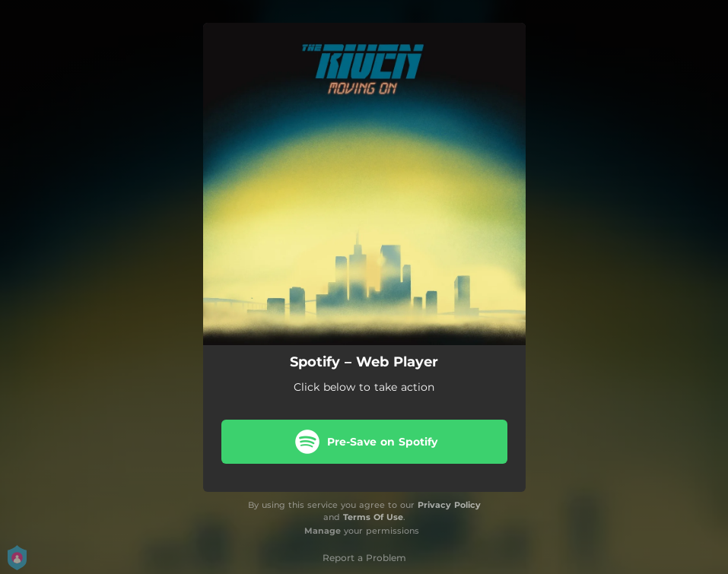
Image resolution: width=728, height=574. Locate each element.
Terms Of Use (373, 517)
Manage (323, 531)
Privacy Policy (449, 505)
